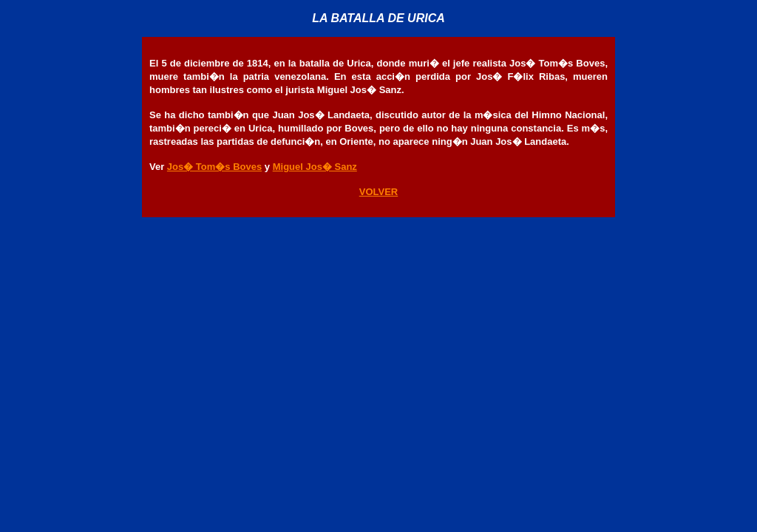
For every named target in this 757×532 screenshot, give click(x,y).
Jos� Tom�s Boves (214, 167)
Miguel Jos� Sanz (315, 167)
